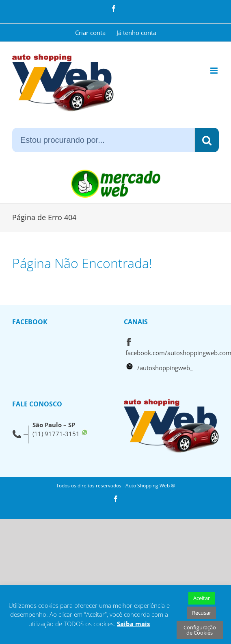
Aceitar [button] (202, 598)
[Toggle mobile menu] (215, 71)
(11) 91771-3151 (56, 434)
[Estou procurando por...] (103, 140)
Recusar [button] (202, 613)
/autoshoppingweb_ (165, 368)
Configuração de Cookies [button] (200, 630)
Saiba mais (133, 624)
